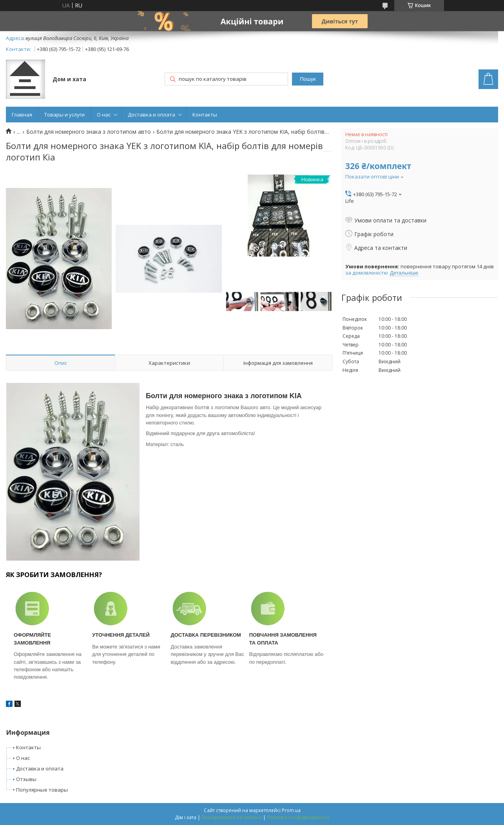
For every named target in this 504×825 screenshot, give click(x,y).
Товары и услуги (64, 115)
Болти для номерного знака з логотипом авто (89, 132)
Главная (22, 115)
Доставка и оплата (151, 115)
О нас (104, 115)
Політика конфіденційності (298, 817)
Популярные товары (42, 790)
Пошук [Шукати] (308, 79)
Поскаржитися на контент (232, 817)
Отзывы (26, 779)
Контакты (205, 115)
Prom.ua (291, 810)
